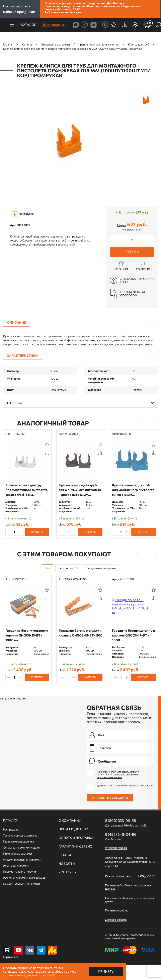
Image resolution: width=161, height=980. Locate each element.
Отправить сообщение (110, 798)
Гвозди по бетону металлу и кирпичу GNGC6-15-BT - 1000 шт (27, 635)
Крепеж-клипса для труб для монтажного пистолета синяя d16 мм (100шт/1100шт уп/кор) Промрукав (133, 490)
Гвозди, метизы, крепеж (18, 841)
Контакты (68, 872)
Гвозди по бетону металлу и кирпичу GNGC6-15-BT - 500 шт (81, 635)
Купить (132, 252)
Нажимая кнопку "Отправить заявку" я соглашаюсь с (118, 774)
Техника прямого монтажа (20, 835)
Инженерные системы (17, 853)
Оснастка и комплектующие (21, 847)
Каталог (11, 820)
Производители (73, 829)
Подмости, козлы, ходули (19, 871)
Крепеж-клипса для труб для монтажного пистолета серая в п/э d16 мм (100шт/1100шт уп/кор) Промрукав (26, 490)
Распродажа (11, 829)
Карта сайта (11, 957)
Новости (67, 864)
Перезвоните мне (54, 25)
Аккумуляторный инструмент (22, 859)
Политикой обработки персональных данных (117, 776)
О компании (70, 820)
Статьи (65, 855)
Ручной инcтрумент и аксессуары (25, 877)
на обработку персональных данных (133, 785)
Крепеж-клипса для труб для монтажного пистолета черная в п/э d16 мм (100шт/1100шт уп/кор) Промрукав (80, 490)
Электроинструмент (16, 865)
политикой (46, 975)
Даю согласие (125, 785)
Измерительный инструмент (22, 884)
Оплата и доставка (76, 838)
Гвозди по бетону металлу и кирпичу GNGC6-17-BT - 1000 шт (133, 635)
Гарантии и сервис (75, 846)
